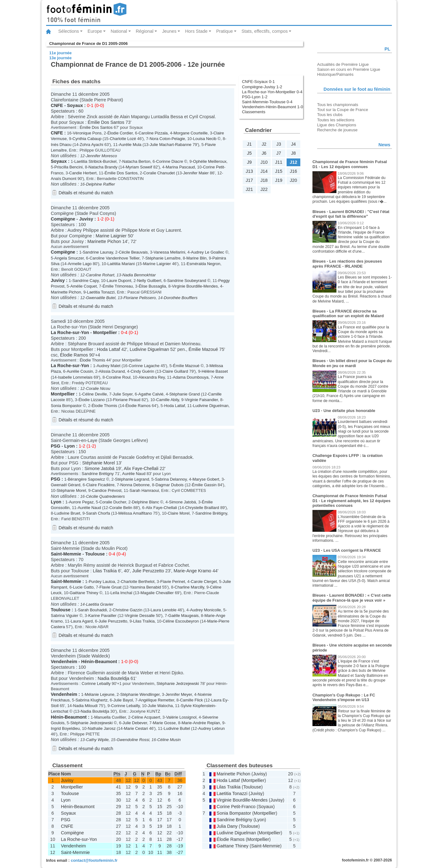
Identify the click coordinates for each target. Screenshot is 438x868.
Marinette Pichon (104, 241)
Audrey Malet (108, 366)
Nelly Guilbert (149, 281)
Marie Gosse (164, 723)
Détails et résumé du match (86, 193)
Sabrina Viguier (64, 616)
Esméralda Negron (203, 264)
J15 (279, 171)
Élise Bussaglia (152, 286)
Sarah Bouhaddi (92, 610)
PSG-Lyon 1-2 (255, 97)
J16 (293, 171)
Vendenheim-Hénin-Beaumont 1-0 (273, 107)
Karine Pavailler (102, 616)
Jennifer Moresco (101, 156)
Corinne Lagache (144, 366)
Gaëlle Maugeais (183, 616)
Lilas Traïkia (105, 571)
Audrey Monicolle (205, 610)
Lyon (69, 446)
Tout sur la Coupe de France (343, 110)
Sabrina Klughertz (91, 700)
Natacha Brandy (103, 167)
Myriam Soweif (139, 167)
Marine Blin (196, 258)
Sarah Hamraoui (144, 490)
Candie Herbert (83, 173)
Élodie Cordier (120, 133)
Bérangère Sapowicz (87, 479)
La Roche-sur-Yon (70, 332)
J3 (279, 144)
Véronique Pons (87, 133)
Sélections (69, 31)
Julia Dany (227, 826)
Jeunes (169, 31)
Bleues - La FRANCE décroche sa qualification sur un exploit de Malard (348, 314)
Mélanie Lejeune (100, 694)
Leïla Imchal (121, 593)
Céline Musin (169, 740)
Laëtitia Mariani (121, 264)
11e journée (60, 53)
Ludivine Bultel (177, 728)
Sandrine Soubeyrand (186, 281)
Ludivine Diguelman (149, 349)
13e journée (60, 58)
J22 (264, 189)
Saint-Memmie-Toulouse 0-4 (267, 102)
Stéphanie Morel (99, 463)
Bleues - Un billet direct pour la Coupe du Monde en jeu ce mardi (352, 363)
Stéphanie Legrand (132, 479)
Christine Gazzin (128, 610)
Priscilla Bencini (69, 167)
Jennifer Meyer (179, 694)
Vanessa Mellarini (169, 252)
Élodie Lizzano (92, 400)
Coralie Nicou (98, 388)
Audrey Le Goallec (208, 252)
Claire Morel (179, 513)
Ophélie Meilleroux (210, 161)
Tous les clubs (330, 115)
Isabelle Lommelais (75, 377)
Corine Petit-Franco (236, 807)
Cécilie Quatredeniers (105, 496)
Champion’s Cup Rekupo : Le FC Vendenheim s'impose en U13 (344, 698)
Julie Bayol (123, 700)
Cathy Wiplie (97, 740)
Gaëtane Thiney (84, 593)
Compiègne (63, 219)
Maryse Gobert (206, 479)
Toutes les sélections (336, 120)
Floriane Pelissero (140, 298)
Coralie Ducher (113, 502)
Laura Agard (82, 621)
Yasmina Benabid (145, 587)
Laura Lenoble (164, 610)
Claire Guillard (175, 371)
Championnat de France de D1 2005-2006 (88, 44)
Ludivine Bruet (67, 513)
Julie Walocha (160, 706)
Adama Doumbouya (191, 377)
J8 (293, 153)
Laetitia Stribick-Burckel (95, 161)
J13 (249, 171)
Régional (145, 31)
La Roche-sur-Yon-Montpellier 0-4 (272, 92)
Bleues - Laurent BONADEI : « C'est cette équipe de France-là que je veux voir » (352, 598)
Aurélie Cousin (80, 371)
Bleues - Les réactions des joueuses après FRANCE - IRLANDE (347, 264)
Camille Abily (167, 400)
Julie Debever (135, 723)
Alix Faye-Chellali (141, 468)
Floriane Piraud (127, 400)
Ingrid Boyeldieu (65, 728)
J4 (293, 144)
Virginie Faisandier (201, 400)
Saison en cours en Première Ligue (349, 69)
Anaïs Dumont (64, 179)
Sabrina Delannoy (171, 479)
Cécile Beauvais (133, 252)
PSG (55, 446)
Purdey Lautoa (102, 582)
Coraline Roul (118, 377)
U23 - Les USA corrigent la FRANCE (347, 550)
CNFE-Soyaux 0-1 (258, 82)
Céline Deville (95, 394)
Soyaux (75, 105)
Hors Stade (196, 31)
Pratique (225, 31)
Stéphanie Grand (184, 394)
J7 (279, 153)
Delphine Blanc (146, 502)
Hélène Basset (215, 371)
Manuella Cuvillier (110, 717)
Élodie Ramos (74, 355)
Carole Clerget (204, 582)
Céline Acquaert (146, 717)
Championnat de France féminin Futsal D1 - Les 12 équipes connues (350, 164)
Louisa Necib (205, 139)
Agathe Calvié (151, 394)
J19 (279, 180)
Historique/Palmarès (335, 74)
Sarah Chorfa (98, 513)
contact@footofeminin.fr (94, 860)
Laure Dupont (119, 281)
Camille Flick (191, 700)
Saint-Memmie (66, 554)
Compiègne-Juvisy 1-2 (262, 87)
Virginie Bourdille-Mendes (195, 286)
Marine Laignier (111, 236)
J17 (249, 180)
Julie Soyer (123, 394)
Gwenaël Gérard (66, 485)
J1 (249, 144)
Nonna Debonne (135, 485)
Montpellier (105, 332)
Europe (95, 31)
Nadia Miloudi (85, 706)
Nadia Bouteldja (113, 678)
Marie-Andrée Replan (201, 723)
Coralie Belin (121, 508)
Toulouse (95, 554)
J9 (249, 162)
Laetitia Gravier (100, 604)
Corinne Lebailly (96, 684)
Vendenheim (64, 662)
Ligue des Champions (337, 125)
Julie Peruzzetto (148, 571)
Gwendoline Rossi (133, 740)
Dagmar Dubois (169, 485)
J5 (249, 153)
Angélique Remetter (156, 700)
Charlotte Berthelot (138, 582)
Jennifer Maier (196, 173)
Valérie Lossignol (181, 717)
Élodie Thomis (93, 360)
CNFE (57, 105)
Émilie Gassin (204, 485)
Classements (254, 112)
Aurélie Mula (130, 145)
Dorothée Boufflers (181, 298)
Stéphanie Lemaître (163, 258)
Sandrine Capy (86, 281)
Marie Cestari (136, 728)
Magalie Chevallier (157, 593)
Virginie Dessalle (140, 616)
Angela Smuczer (69, 258)
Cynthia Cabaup (87, 139)
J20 (293, 180)
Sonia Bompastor (66, 406)
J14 (264, 171)
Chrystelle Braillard (202, 508)
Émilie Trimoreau (118, 286)
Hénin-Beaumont (99, 662)
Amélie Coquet (84, 286)
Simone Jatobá (99, 468)
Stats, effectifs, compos (265, 31)
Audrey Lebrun (211, 728)
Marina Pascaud (180, 167)
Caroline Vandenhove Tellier (115, 258)
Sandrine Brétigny (98, 474)
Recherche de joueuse (337, 130)
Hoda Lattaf (108, 349)
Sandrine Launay (98, 252)
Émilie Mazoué (203, 349)
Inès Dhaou (61, 145)
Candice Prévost (107, 490)
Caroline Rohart (100, 275)
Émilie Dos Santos (106, 122)
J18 (264, 180)
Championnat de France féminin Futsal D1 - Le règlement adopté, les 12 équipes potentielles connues (352, 501)
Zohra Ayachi (91, 145)
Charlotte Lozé (123, 139)
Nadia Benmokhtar (139, 275)
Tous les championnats (338, 105)
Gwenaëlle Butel (101, 298)
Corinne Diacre (169, 161)
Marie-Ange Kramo (192, 571)
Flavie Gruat (110, 587)
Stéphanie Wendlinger (140, 694)
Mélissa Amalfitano (135, 513)
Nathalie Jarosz (102, 728)
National (119, 31)
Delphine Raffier (100, 184)
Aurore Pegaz (81, 502)
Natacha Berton (136, 161)
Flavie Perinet (173, 582)
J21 (249, 189)
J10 (264, 162)
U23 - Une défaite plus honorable (344, 411)
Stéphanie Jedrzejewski (178, 684)
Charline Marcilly (190, 587)
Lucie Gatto (83, 587)
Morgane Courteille (190, 133)
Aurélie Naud (134, 474)
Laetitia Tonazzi (101, 292)
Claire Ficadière (100, 485)
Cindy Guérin (142, 371)
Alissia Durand (112, 371)
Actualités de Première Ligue (343, 64)
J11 (279, 162)
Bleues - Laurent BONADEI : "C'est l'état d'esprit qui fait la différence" (351, 214)
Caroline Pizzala (153, 133)
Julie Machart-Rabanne (171, 145)
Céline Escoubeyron (181, 621)
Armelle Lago (80, 264)
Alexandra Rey (152, 377)
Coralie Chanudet (159, 173)
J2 (264, 144)
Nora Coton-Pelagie (167, 139)
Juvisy (86, 219)
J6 (264, 153)
